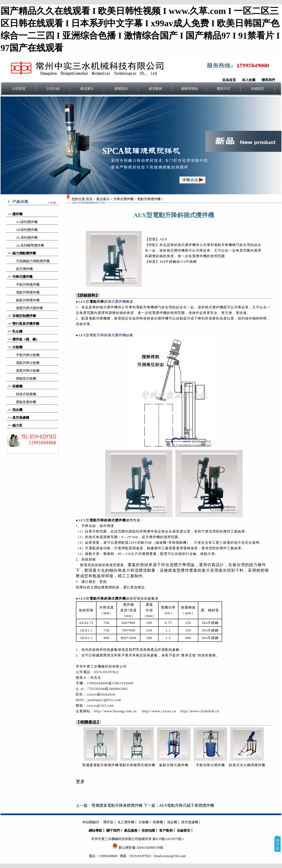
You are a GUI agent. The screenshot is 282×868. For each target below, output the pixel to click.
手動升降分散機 (28, 355)
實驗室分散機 (26, 379)
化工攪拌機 (126, 822)
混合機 (17, 410)
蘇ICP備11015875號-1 (168, 839)
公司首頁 (19, 89)
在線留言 (258, 89)
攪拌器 (108, 822)
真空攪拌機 (24, 269)
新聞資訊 (121, 89)
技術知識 (148, 831)
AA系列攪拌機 (27, 222)
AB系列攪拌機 (27, 230)
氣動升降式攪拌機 (174, 765)
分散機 (17, 347)
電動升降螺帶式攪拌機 (137, 765)
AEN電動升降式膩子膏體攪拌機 (187, 806)
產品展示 (87, 89)
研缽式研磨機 (26, 394)
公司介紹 (53, 89)
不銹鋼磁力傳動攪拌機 (33, 261)
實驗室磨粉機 (26, 402)
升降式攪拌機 (22, 277)
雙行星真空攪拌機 (26, 324)
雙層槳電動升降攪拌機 (100, 765)
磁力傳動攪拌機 (24, 253)
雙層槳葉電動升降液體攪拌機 (117, 806)
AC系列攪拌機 (27, 238)
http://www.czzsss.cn (159, 711)
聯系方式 (224, 89)
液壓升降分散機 (28, 371)
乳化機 (17, 332)
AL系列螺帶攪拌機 (30, 245)
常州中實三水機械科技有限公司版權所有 (121, 839)
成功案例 (155, 89)
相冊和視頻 (189, 89)
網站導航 (95, 831)
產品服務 (131, 831)
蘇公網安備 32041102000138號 (141, 848)
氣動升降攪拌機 (28, 300)
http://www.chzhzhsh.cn (200, 711)
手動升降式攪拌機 (210, 765)
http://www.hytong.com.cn (115, 711)
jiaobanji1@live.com (104, 700)
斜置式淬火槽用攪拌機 (247, 765)
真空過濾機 (21, 418)
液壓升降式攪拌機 (29, 308)
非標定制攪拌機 (24, 316)
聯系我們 (268, 80)
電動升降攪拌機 (28, 292)
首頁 (89, 199)
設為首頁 (229, 80)
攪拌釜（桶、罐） (26, 339)
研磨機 (17, 386)
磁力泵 (17, 425)
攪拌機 (17, 214)
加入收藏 (249, 80)
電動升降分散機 (28, 363)
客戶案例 (166, 831)
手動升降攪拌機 (28, 285)
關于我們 (113, 831)
